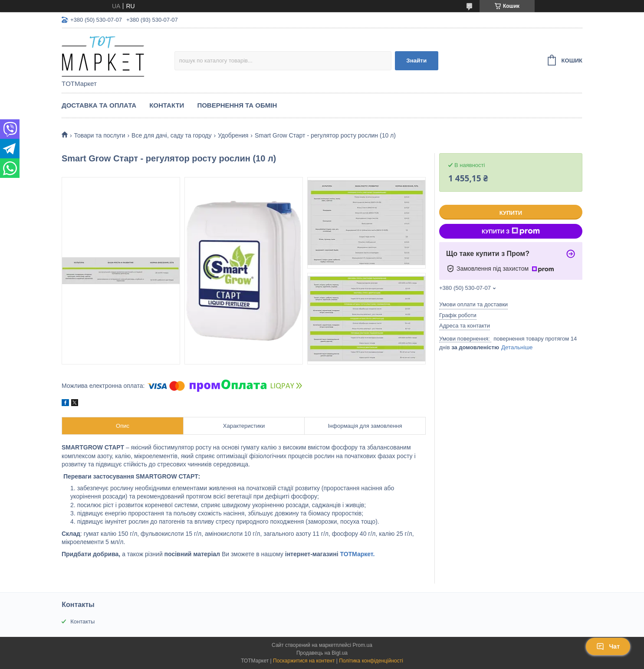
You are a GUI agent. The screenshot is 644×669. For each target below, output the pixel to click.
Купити (511, 213)
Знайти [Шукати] (416, 61)
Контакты (82, 621)
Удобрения (233, 135)
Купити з (511, 231)
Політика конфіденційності (371, 661)
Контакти (167, 105)
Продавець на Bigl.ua (322, 653)
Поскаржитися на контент (304, 661)
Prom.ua (363, 645)
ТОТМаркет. (357, 554)
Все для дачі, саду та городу (171, 135)
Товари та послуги (99, 135)
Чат (608, 646)
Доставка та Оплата (99, 105)
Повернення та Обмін (237, 105)
